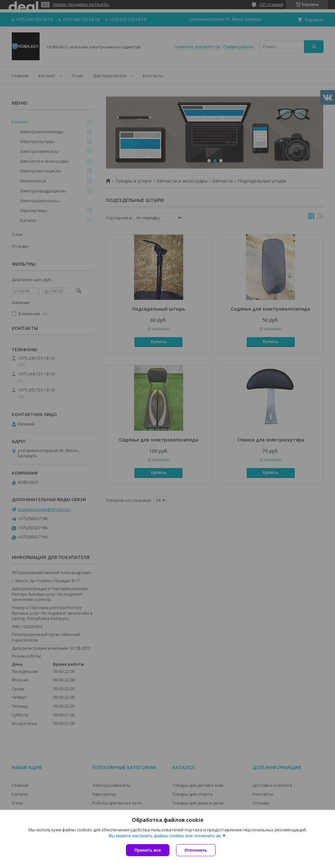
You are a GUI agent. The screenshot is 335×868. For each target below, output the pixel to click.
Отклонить (196, 850)
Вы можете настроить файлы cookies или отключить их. (165, 836)
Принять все (148, 850)
